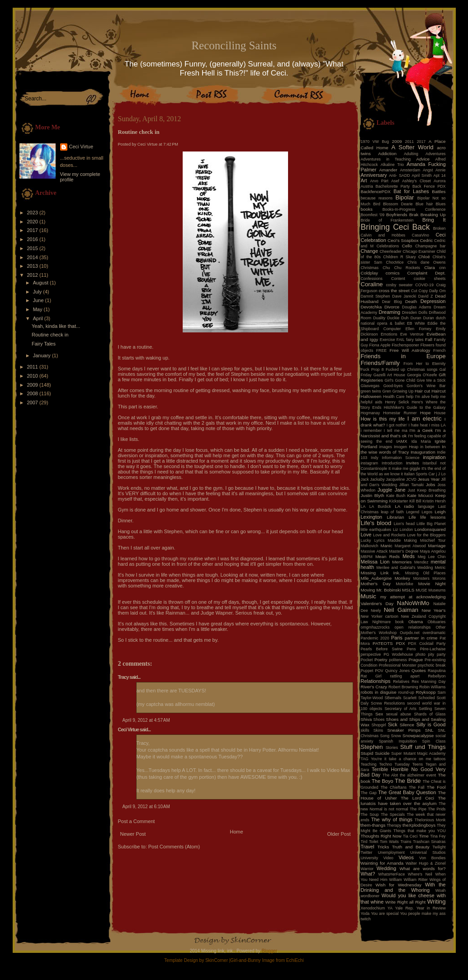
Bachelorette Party (393, 186)
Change (370, 251)
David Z (425, 296)
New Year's (434, 610)
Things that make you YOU (419, 831)
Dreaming (389, 312)
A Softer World (413, 147)
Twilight (439, 847)
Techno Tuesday (395, 764)
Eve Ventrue (412, 334)
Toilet (374, 842)
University (370, 858)
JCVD (411, 479)
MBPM (367, 557)
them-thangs (373, 825)
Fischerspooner (405, 345)
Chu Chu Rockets (401, 268)
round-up (406, 692)
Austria (367, 186)
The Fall (416, 787)
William (396, 880)
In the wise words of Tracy (403, 449)
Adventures (436, 154)
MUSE (421, 590)
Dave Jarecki (404, 296)
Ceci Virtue (81, 147)
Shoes (379, 720)
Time (424, 836)
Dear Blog (392, 302)
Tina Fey (438, 836)
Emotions (389, 334)
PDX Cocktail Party (427, 644)
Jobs (431, 485)
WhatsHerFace (392, 874)
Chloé (424, 257)
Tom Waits (389, 842)
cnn (442, 268)
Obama (416, 622)
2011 (33, 367)
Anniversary (374, 175)
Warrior (367, 869)
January (43, 355)
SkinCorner (217, 960)
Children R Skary (399, 257)
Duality (379, 318)
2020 (33, 222)
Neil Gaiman (401, 610)
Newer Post (133, 834)
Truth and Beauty (411, 847)
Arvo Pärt (379, 181)
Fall (429, 339)
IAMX (402, 441)
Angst (428, 170)
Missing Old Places (425, 573)
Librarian (395, 517)
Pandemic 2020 (375, 638)
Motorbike (404, 584)
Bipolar (404, 197)
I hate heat (418, 425)
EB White (416, 323)
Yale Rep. (404, 908)
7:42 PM (171, 144)
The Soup (370, 814)
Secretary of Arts (400, 709)
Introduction (392, 463)
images (386, 447)
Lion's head (404, 524)
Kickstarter (399, 501)
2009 (33, 385)
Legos (427, 512)
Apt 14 (440, 175)
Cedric (427, 240)
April (39, 318)
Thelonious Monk (430, 820)
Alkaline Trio (392, 165)
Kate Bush (396, 496)
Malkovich (370, 546)
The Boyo (383, 781)
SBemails (393, 698)
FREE (381, 350)
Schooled (427, 698)
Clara (430, 267)
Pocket (367, 660)
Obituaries (436, 622)
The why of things (392, 819)
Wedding (386, 868)
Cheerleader (390, 251)
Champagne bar (430, 246)
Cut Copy (419, 291)
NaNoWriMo (413, 603)
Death (411, 301)
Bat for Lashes (411, 191)
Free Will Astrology (410, 350)
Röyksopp (426, 692)
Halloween (371, 396)
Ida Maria (421, 441)
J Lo (442, 474)
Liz (395, 530)
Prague (416, 660)
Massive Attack (374, 551)
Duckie (393, 318)
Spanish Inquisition (398, 741)
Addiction (387, 154)
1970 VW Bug (375, 142)
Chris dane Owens (426, 262)
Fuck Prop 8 (372, 369)
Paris (397, 638)
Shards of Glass (430, 714)
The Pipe (418, 809)
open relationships (413, 627)
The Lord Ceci (417, 798)
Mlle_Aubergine (376, 578)
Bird (377, 204)
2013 (33, 266)
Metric (440, 568)
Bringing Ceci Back (395, 227)
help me (439, 397)
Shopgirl (378, 725)
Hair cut (422, 391)
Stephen (372, 747)
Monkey (403, 578)
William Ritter (416, 880)
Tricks (383, 847)
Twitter (367, 852)
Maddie (395, 540)
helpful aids (372, 402)
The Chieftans (394, 787)
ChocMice (395, 262)
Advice (423, 159)
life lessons (433, 517)
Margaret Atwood (410, 546)
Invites (413, 463)
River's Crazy (374, 687)
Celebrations (388, 246)
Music (369, 596)
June (39, 300)
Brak (414, 215)
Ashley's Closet (416, 181)
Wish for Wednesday (399, 885)
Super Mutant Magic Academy (418, 753)
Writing (437, 902)
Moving (368, 590)
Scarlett (410, 698)
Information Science (400, 458)
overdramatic (434, 633)
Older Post (339, 834)
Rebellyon (437, 676)
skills (365, 730)
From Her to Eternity (424, 364)
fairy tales (415, 340)
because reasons (377, 198)
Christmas (370, 268)
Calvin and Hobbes (383, 235)
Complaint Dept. (427, 273)
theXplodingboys (419, 825)
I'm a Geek (421, 430)
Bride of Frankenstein (387, 220)
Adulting (411, 154)
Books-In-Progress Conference (414, 209)
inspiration (434, 457)
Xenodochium (373, 908)
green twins (371, 391)
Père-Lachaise (433, 649)
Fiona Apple (380, 345)
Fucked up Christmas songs (412, 369)
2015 (33, 248)
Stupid (367, 753)
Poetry (381, 660)
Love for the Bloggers (426, 535)
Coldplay (369, 273)
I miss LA (437, 425)
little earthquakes (376, 530)
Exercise (388, 340)
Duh (405, 318)
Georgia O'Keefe (422, 375)
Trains (406, 842)
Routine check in (50, 335)
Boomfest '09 (373, 215)
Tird (364, 842)
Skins (378, 730)
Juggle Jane (392, 490)
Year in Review (431, 908)
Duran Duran (422, 318)
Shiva (366, 719)
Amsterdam (410, 170)
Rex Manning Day (428, 682)
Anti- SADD (399, 175)
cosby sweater (399, 285)
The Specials (393, 814)
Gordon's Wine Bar (426, 386)
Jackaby (377, 479)
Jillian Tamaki (411, 485)
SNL (429, 730)
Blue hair (424, 204)
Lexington (372, 517)
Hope (425, 413)
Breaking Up (433, 215)
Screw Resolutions (388, 703)
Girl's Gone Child (400, 380)
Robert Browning (403, 687)
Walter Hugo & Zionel (426, 863)
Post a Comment (137, 821)
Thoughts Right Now (381, 836)
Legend (413, 512)
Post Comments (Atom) (174, 847)
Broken (440, 228)
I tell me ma (396, 431)
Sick (393, 724)
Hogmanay (371, 413)
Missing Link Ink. (381, 573)
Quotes (419, 670)
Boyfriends (397, 215)
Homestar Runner (400, 413)
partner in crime (421, 638)
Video (388, 858)
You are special (385, 914)
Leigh (440, 512)
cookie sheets (430, 279)
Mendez (421, 562)
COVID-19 (424, 285)
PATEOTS (383, 643)
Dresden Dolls (415, 312)
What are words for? (422, 869)
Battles (439, 192)
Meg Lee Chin (432, 557)
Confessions (372, 279)
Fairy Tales (44, 344)
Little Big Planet (431, 524)
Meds (409, 556)
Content (398, 279)
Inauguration (423, 452)
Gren (387, 391)
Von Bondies (432, 858)
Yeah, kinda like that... (56, 326)
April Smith (422, 175)
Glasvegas (370, 386)
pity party (437, 654)
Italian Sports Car (419, 474)
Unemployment (391, 852)
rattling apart (404, 676)
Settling (425, 709)
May (38, 309)
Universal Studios (428, 852)
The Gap (369, 793)
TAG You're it (374, 759)
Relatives (401, 682)
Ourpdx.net (410, 633)
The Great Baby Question (407, 792)
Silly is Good (431, 724)
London (406, 530)
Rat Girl (371, 676)
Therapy (394, 825)
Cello (407, 246)
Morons (439, 578)
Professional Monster (398, 665)
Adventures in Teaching (386, 159)
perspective (371, 654)
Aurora (440, 181)
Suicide (382, 753)
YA (390, 908)
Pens (411, 649)
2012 (33, 275)
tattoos (440, 759)
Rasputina (437, 671)
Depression (433, 301)
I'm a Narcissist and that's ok (403, 433)
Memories (402, 562)
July (38, 292)
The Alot (390, 775)
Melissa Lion (375, 562)
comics (393, 273)
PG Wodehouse (398, 654)
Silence (407, 725)
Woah (441, 890)
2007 (33, 402)
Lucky (366, 540)
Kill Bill (415, 501)
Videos (406, 857)
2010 (33, 376)
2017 (33, 230)
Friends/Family (380, 363)
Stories (392, 748)
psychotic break (432, 665)
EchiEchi (295, 960)
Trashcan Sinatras (429, 842)
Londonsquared (430, 529)
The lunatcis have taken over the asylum (403, 801)
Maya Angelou (433, 551)
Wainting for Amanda (382, 863)
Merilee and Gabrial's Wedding (404, 568)
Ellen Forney (418, 329)
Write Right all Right (405, 902)
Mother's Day (376, 584)
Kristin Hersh (434, 501)
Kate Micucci (420, 495)
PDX (400, 643)
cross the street (394, 291)
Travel (368, 847)
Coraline (372, 284)
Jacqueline (395, 479)
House (440, 413)
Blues (440, 204)
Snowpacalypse (418, 736)
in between (430, 447)
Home (236, 832)
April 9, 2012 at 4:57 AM (146, 720)
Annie (441, 170)
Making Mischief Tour (425, 540)
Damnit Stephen (376, 296)
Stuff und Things (423, 747)
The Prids (437, 809)
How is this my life (383, 419)
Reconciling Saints (234, 45)
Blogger (269, 951)
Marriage (437, 546)
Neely (376, 611)
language (426, 507)
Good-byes (393, 386)
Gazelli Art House (390, 375)
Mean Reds (388, 556)
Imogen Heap (406, 447)
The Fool (436, 787)
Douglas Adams (417, 307)
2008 (33, 393)
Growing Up (403, 391)
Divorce (392, 307)
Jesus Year (429, 479)
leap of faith (392, 512)
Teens (418, 764)
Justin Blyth (373, 495)
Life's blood (376, 523)
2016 (33, 239)
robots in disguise (379, 692)
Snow (396, 736)
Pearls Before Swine (382, 649)
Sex (379, 714)
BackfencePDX (376, 192)
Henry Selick (397, 402)
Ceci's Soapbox (403, 240)
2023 (33, 213)
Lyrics (380, 540)
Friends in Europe (403, 356)
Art (364, 180)
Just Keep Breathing (427, 490)
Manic (386, 546)
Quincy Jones (398, 671)
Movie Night (432, 584)
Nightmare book (388, 622)
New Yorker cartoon (380, 616)
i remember (371, 431)
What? (368, 874)
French (439, 350)
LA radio (404, 506)
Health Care (394, 397)
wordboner (370, 896)
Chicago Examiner (419, 251)
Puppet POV (372, 671)
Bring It (434, 220)
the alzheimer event (418, 775)
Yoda (365, 914)
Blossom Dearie (398, 204)
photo (421, 654)
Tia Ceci (410, 836)
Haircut (438, 391)
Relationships (376, 681)
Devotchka (371, 307)
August (41, 283)
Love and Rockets (389, 535)
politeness (398, 660)
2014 (33, 257)
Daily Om (437, 291)
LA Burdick (380, 507)
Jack (365, 479)
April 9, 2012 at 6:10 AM (146, 807)
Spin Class (434, 741)
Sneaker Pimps (404, 730)
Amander (388, 170)
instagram (370, 463)
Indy (375, 458)
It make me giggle (404, 469)
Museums (437, 590)
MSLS (408, 590)
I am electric (425, 419)
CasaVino (421, 235)
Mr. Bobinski (388, 590)
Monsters (421, 578)
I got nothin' (397, 425)
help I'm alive (418, 397)
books (367, 209)
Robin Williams (432, 687)
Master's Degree (404, 551)
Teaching (369, 764)
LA (363, 507)
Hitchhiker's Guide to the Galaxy (415, 407)
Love (366, 535)
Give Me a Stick (431, 380)
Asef (395, 181)
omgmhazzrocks (375, 627)
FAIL (401, 340)
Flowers (428, 345)
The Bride (408, 781)
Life (412, 517)
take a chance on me (410, 759)
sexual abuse (399, 714)
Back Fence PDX (429, 186)
